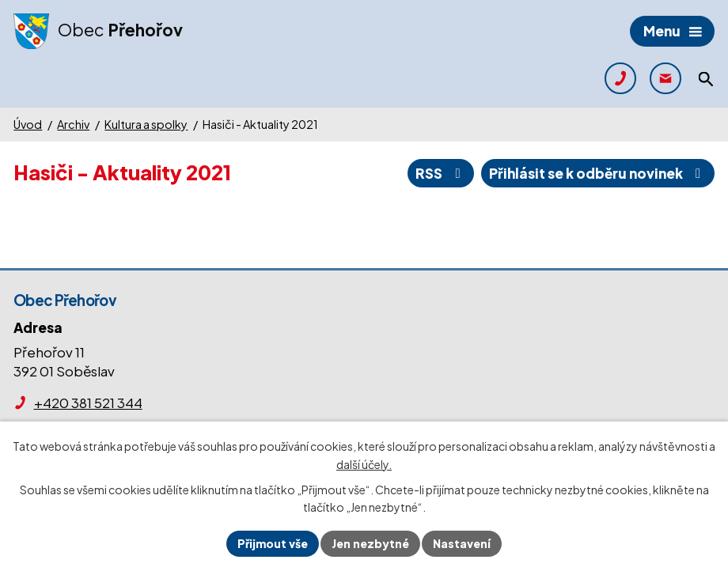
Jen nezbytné (370, 543)
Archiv (73, 124)
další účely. (364, 464)
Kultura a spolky (146, 124)
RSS (441, 173)
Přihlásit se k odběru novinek (598, 173)
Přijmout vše (273, 543)
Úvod (28, 124)
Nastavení (462, 543)
